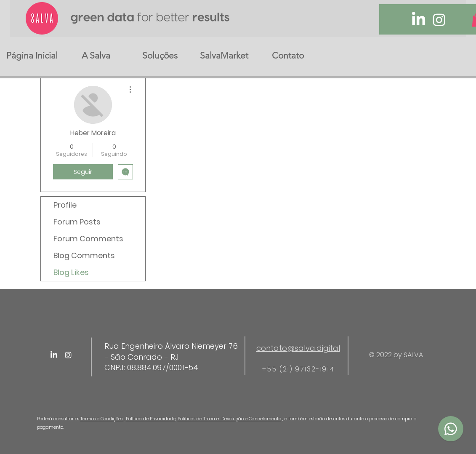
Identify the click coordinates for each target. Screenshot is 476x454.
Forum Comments (88, 239)
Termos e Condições (102, 419)
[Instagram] (439, 20)
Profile (65, 205)
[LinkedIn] (419, 20)
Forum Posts (77, 222)
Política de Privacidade (151, 419)
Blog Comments (84, 255)
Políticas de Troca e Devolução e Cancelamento (229, 419)
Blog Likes (71, 272)
